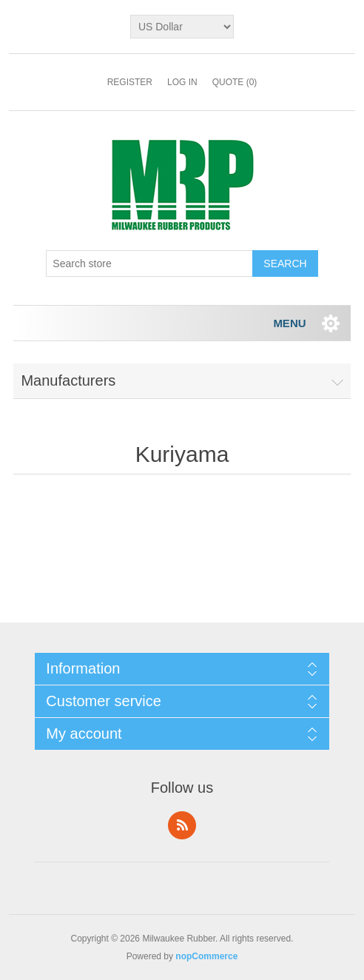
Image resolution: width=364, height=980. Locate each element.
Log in (182, 82)
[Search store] (149, 264)
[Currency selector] (182, 27)
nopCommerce (206, 956)
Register (130, 82)
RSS (182, 825)
